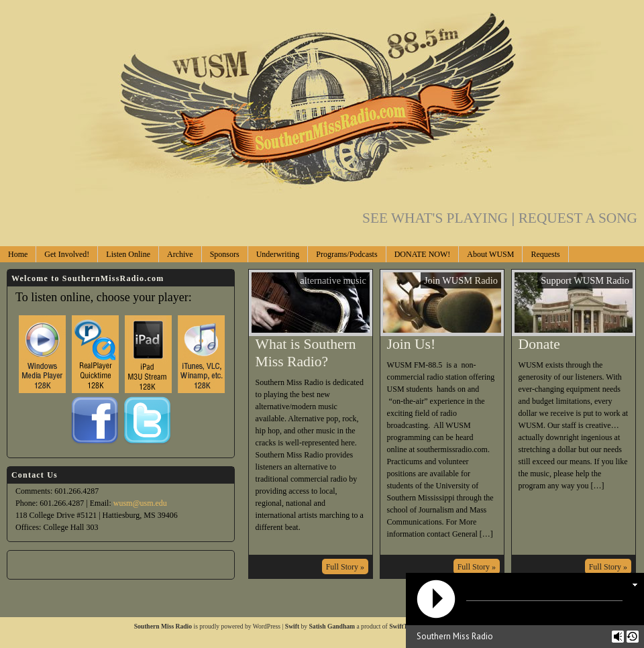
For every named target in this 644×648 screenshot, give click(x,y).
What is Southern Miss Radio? (306, 353)
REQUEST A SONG (578, 218)
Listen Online (128, 254)
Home (18, 254)
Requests (545, 254)
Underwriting (278, 254)
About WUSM (490, 254)
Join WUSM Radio (461, 280)
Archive (180, 254)
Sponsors (225, 254)
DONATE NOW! (423, 254)
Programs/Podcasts (346, 254)
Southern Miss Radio (163, 626)
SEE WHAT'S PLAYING (440, 218)
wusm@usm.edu (140, 503)
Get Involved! (67, 254)
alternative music (333, 280)
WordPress (267, 626)
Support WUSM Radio (585, 280)
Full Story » (345, 567)
